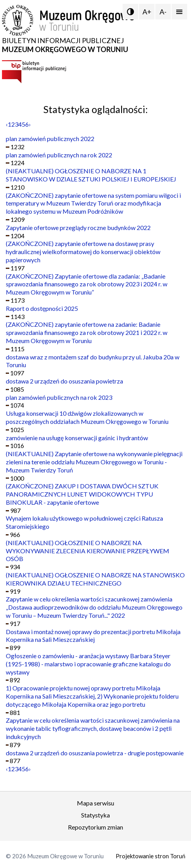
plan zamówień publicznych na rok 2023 (59, 397)
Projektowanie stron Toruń (150, 856)
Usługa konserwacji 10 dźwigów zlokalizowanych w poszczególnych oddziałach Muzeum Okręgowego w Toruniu (87, 417)
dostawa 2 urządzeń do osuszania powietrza (64, 381)
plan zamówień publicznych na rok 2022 (59, 155)
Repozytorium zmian (95, 827)
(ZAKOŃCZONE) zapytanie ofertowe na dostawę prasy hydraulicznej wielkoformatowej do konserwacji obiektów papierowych (83, 252)
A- (163, 12)
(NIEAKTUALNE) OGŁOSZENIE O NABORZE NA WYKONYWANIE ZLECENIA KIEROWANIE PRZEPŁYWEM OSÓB (88, 551)
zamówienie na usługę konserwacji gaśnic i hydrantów (77, 438)
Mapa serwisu (95, 803)
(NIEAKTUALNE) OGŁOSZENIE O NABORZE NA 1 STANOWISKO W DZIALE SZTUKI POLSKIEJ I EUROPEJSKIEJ (91, 175)
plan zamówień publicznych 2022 (50, 139)
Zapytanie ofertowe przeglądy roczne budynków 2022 (78, 227)
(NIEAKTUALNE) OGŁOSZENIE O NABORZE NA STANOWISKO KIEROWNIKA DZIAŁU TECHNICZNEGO (95, 579)
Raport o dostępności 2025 (42, 308)
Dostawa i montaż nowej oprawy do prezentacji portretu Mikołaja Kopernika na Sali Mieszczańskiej (93, 636)
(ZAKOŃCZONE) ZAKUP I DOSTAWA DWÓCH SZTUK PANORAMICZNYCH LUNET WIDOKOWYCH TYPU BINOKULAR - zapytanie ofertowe (82, 494)
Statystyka (95, 815)
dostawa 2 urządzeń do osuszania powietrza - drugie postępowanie (95, 753)
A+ (147, 12)
